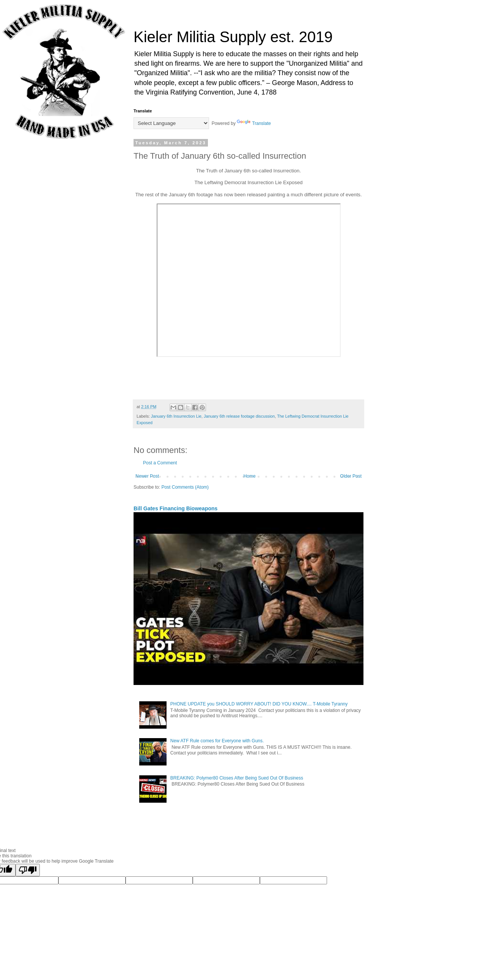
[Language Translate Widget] (171, 123)
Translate (254, 123)
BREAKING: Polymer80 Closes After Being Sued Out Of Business (237, 778)
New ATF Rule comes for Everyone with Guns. (217, 741)
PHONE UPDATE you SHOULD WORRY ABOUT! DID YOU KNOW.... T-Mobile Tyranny (259, 704)
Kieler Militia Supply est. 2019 (233, 37)
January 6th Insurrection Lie (176, 416)
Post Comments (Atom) (185, 487)
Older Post (351, 476)
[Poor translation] (28, 870)
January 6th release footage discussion (239, 416)
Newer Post (147, 476)
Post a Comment (160, 463)
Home (250, 476)
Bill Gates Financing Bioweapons (175, 508)
